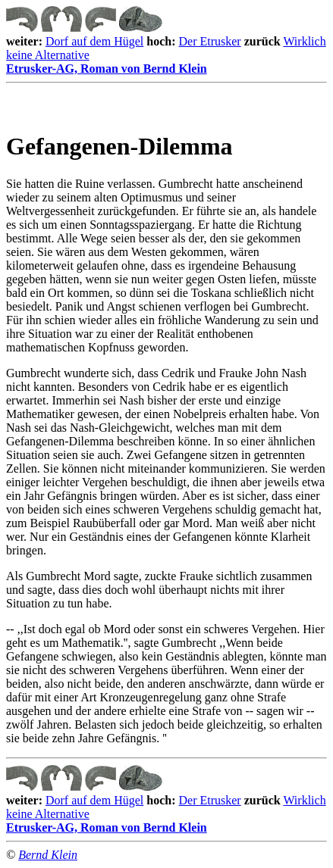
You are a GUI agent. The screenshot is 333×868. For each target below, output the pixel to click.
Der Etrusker (210, 41)
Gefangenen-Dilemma (119, 146)
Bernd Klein (48, 855)
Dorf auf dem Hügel (94, 41)
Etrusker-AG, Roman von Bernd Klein (166, 73)
